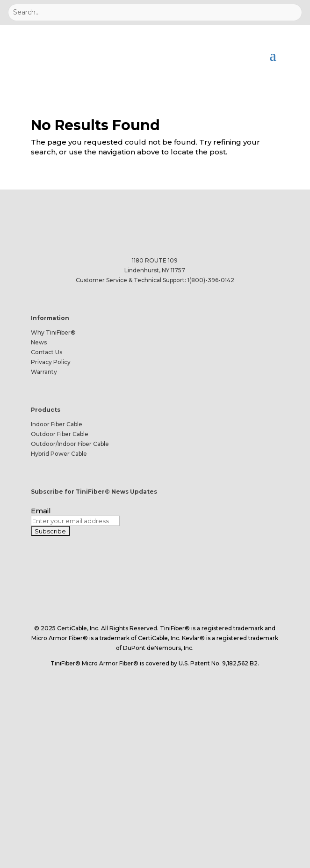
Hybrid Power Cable (59, 454)
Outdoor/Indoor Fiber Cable (70, 444)
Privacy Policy (51, 362)
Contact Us (47, 352)
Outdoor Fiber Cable (60, 434)
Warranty (44, 372)
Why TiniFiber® (53, 332)
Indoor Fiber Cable (57, 424)
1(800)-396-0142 (211, 280)
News (39, 342)
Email (41, 511)
